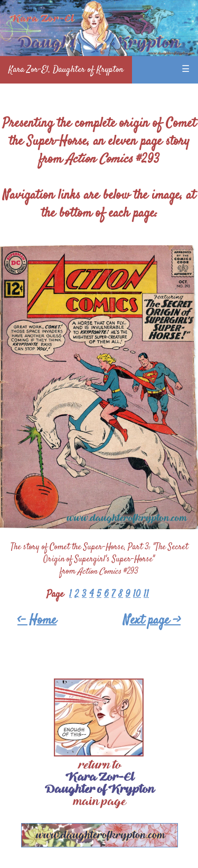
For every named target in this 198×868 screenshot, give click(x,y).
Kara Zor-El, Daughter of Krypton (66, 70)
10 (137, 595)
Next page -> (152, 621)
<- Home (37, 621)
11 (146, 595)
